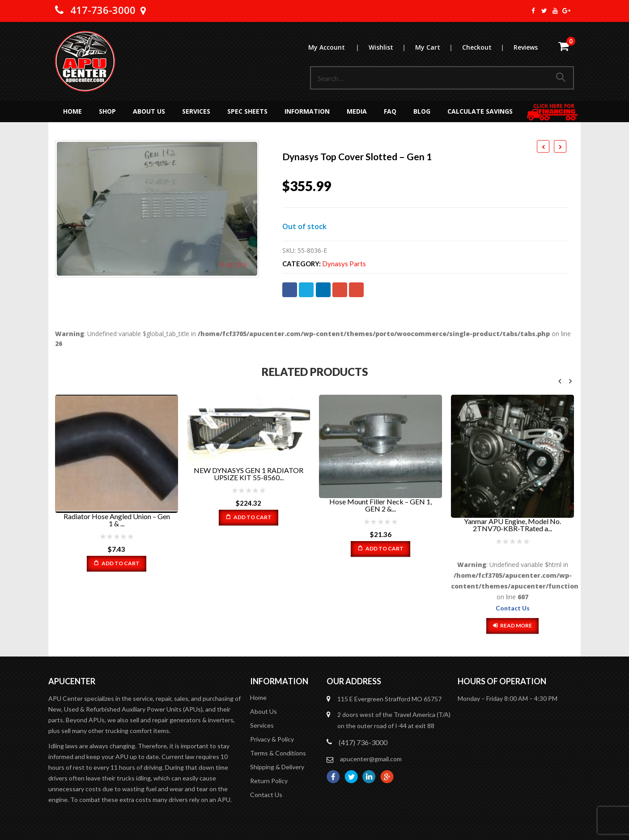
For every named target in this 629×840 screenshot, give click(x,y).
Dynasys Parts (344, 264)
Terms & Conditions (278, 753)
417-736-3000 (103, 10)
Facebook (290, 290)
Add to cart (121, 563)
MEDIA (357, 111)
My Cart (438, 47)
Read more (516, 625)
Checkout (487, 47)
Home (72, 111)
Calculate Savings (480, 111)
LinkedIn (323, 290)
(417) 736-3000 (363, 743)
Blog (422, 111)
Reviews (526, 47)
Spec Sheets (247, 111)
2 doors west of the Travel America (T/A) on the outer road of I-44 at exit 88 (394, 721)
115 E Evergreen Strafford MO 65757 (389, 699)
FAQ (390, 111)
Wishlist (391, 47)
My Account (338, 47)
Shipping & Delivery (277, 767)
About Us (149, 111)
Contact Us (513, 608)
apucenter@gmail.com (371, 759)
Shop (107, 111)
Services (196, 111)
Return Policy (269, 781)
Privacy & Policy (272, 740)
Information (307, 111)
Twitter (306, 290)
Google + (340, 290)
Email (356, 290)
